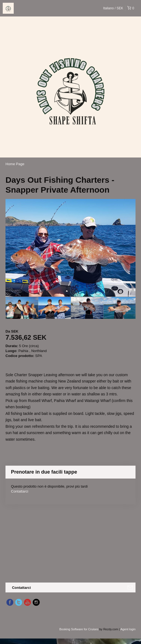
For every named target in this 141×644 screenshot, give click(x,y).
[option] (22, 308)
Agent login (128, 629)
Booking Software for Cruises (79, 629)
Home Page (15, 164)
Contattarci (20, 491)
